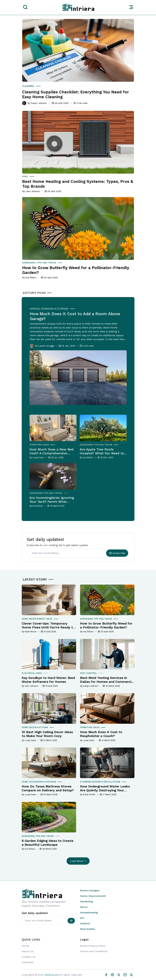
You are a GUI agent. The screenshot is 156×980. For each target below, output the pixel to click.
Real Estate (87, 929)
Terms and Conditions (94, 951)
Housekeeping (89, 913)
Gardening (86, 902)
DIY (82, 918)
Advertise (28, 962)
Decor (84, 907)
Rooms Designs (90, 891)
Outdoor (85, 924)
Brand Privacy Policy (93, 946)
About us (27, 951)
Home (25, 946)
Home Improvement (93, 896)
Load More (78, 861)
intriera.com (52, 975)
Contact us (29, 957)
